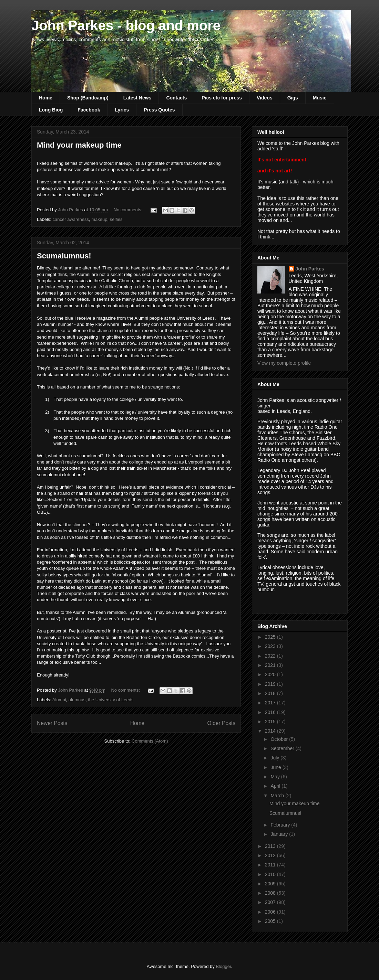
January (280, 834)
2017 (271, 703)
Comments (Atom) (150, 741)
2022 (271, 656)
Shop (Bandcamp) (88, 98)
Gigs (293, 98)
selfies (116, 219)
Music (320, 98)
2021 (271, 665)
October (280, 739)
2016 (271, 712)
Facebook (89, 110)
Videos (265, 98)
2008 (271, 893)
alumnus (77, 700)
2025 (271, 637)
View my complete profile (284, 363)
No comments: (129, 210)
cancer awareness (71, 219)
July (275, 758)
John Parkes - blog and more (126, 25)
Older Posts (221, 723)
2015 (271, 722)
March (278, 796)
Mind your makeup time (79, 145)
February (281, 825)
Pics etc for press (222, 98)
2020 (271, 674)
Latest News (137, 98)
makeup (99, 219)
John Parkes (310, 269)
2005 (271, 921)
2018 (271, 693)
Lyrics (122, 110)
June (276, 767)
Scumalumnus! (64, 256)
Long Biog (51, 110)
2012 (271, 855)
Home (46, 98)
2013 (271, 846)
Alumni (59, 700)
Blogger (223, 966)
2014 (271, 731)
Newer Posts (52, 723)
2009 (271, 884)
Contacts (176, 98)
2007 (271, 902)
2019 (271, 684)
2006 (271, 912)
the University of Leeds (111, 700)
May (276, 777)
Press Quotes (159, 110)
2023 (271, 646)
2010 (271, 874)
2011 (271, 865)
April (276, 786)
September (283, 748)
